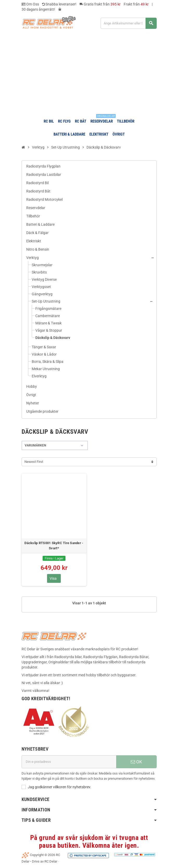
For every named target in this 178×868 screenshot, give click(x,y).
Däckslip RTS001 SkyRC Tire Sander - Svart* (54, 546)
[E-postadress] (69, 762)
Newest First (34, 462)
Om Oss (30, 4)
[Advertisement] (89, 74)
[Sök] (128, 23)
